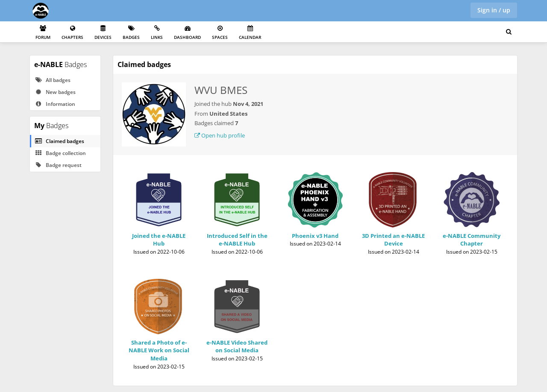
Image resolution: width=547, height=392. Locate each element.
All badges (53, 80)
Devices (103, 33)
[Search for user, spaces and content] (509, 32)
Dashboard (187, 33)
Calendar (250, 33)
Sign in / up (494, 10)
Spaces (220, 33)
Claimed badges (59, 141)
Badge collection (60, 153)
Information (55, 104)
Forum (43, 33)
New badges (55, 92)
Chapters (72, 33)
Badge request (58, 165)
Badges (131, 33)
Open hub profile (220, 135)
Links (157, 33)
